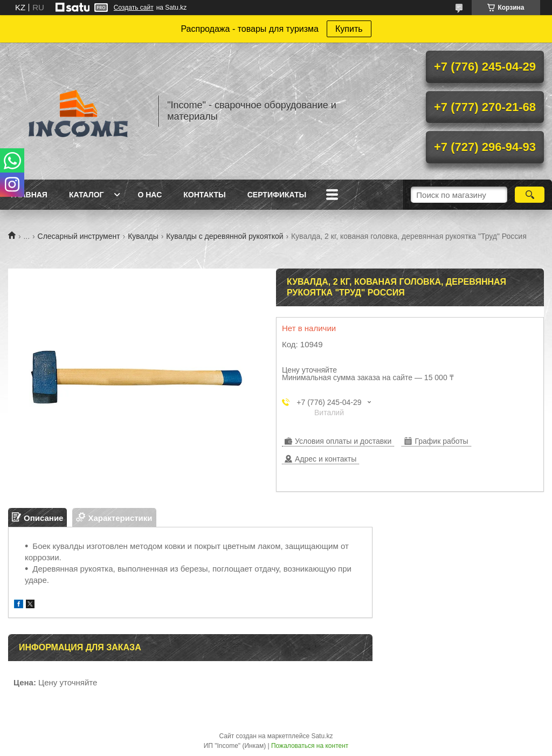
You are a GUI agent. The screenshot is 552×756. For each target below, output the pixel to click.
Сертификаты (277, 195)
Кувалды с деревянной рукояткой (225, 236)
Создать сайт (134, 8)
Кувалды (143, 236)
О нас (150, 195)
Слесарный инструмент (79, 236)
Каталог (87, 195)
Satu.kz (322, 736)
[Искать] (530, 195)
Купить (349, 29)
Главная (29, 195)
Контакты (204, 195)
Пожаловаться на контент (310, 746)
